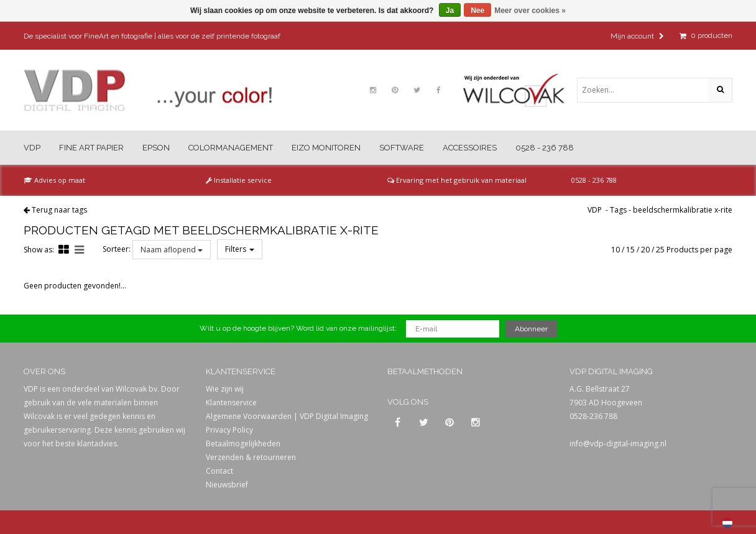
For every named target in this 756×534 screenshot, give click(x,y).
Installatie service (239, 180)
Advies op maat (54, 180)
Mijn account (637, 36)
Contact (219, 471)
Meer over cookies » (530, 11)
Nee (477, 11)
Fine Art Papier (91, 148)
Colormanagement (231, 148)
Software (402, 148)
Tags (618, 210)
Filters (240, 249)
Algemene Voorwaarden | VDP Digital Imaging (287, 416)
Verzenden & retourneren (251, 457)
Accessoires (470, 148)
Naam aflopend (172, 250)
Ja (450, 11)
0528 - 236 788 (545, 148)
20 (645, 250)
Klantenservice (231, 403)
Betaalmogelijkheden (243, 444)
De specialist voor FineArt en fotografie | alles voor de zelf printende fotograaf (152, 36)
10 (615, 250)
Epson (156, 148)
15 (630, 250)
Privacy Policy (229, 430)
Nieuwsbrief (227, 485)
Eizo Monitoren (326, 148)
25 (660, 250)
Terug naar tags (59, 210)
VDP (32, 148)
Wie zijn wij (225, 389)
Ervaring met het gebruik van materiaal (457, 180)
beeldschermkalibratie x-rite (683, 210)
